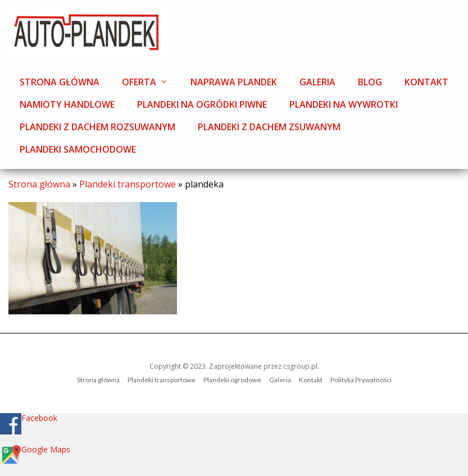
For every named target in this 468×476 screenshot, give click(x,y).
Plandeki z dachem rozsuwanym (97, 127)
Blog (370, 82)
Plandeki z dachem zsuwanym (269, 127)
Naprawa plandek (234, 82)
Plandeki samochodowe (78, 149)
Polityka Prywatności (361, 380)
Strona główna (60, 82)
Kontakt (426, 82)
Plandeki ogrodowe (232, 380)
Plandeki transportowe (128, 184)
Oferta (139, 82)
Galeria (317, 82)
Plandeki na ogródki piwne (202, 104)
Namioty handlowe (67, 104)
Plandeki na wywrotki (344, 104)
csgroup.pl (300, 366)
